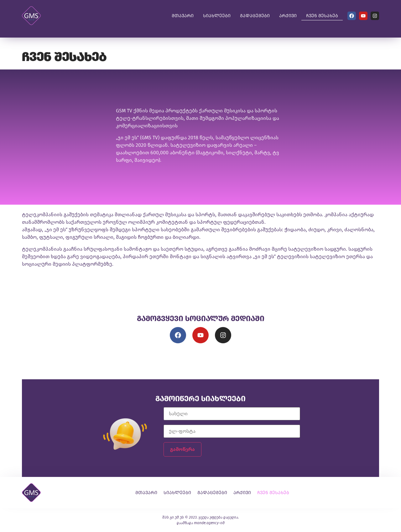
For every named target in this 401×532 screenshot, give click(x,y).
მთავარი (183, 16)
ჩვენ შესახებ (322, 16)
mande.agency (206, 523)
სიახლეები (217, 16)
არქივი (288, 16)
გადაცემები (255, 16)
